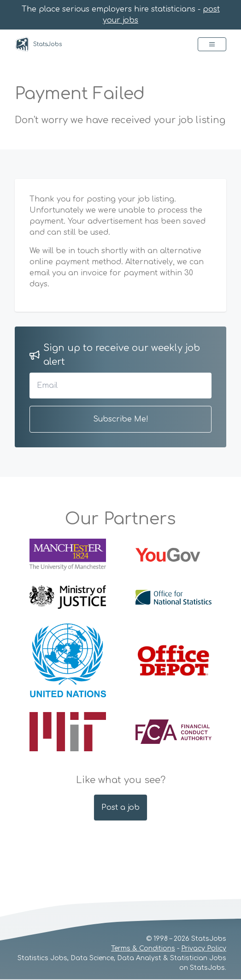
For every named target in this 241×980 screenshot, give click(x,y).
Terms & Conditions (143, 948)
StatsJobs (38, 44)
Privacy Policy (204, 948)
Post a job (120, 808)
